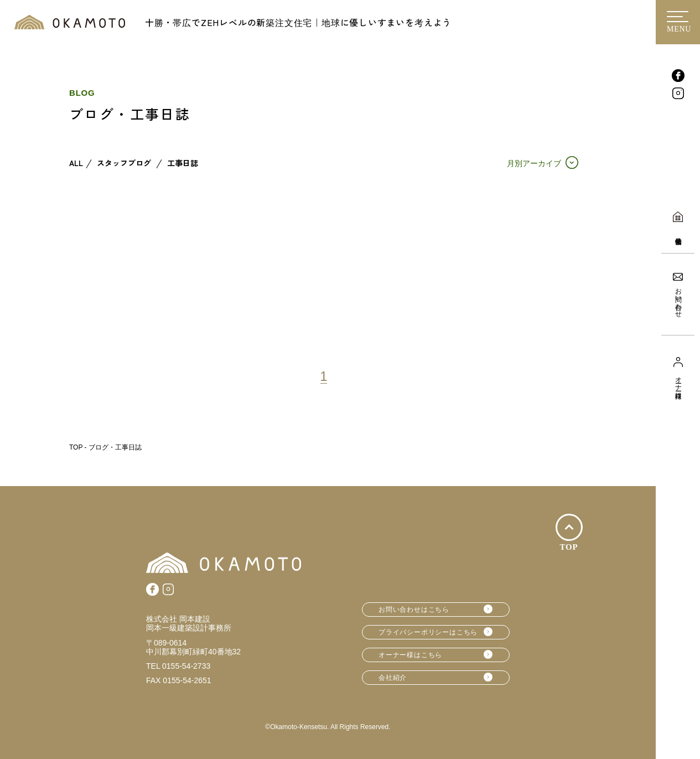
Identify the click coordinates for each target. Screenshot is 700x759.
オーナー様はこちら (410, 655)
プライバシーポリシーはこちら (428, 632)
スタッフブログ (124, 163)
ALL (76, 163)
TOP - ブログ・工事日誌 (105, 447)
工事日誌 (183, 163)
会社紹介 (393, 678)
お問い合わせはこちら (414, 610)
